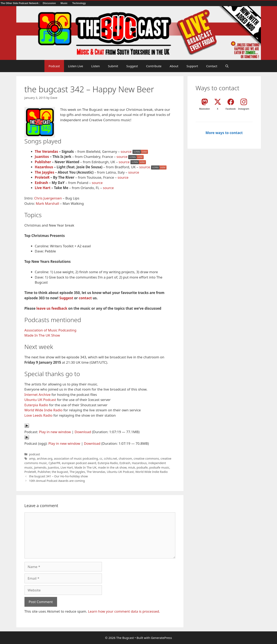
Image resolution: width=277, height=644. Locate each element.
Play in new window (55, 432)
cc (101, 459)
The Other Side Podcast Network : (21, 3)
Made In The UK (85, 467)
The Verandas (46, 151)
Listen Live (76, 66)
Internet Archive (38, 395)
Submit (113, 66)
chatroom (125, 459)
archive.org (45, 459)
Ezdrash (42, 183)
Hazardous (44, 167)
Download (83, 432)
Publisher (43, 162)
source (126, 151)
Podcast (54, 66)
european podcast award (79, 463)
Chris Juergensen (48, 198)
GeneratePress (161, 638)
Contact (212, 66)
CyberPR (54, 463)
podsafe (142, 467)
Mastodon (204, 109)
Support (192, 66)
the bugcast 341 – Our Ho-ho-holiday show (58, 476)
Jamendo (40, 467)
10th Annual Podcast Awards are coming (57, 481)
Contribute (154, 66)
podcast (35, 454)
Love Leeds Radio (39, 415)
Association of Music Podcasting (50, 330)
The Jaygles (45, 172)
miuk (132, 467)
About (174, 66)
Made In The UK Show (42, 335)
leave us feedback (52, 308)
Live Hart (43, 188)
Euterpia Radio (36, 405)
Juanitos (42, 157)
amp (32, 459)
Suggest (132, 66)
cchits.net (111, 459)
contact (85, 298)
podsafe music (159, 467)
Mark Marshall (47, 203)
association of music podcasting (76, 459)
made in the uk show (112, 467)
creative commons (146, 459)
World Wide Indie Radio (44, 410)
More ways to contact (224, 133)
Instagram (244, 109)
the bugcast (60, 472)
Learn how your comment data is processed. (124, 611)
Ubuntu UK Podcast (40, 400)
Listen (96, 66)
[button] (227, 66)
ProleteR (42, 177)
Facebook (231, 109)
